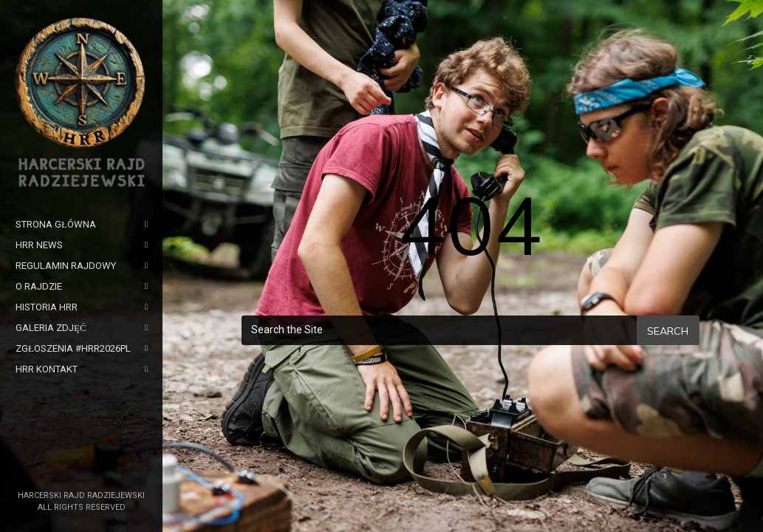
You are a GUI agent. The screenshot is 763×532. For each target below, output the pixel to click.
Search (668, 331)
